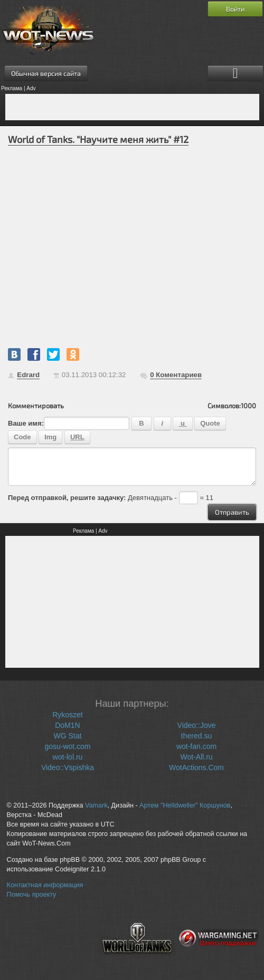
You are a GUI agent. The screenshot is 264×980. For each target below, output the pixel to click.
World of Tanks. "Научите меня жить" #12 (98, 139)
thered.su (196, 736)
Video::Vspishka (68, 767)
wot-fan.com (196, 746)
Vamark (96, 805)
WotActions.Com (196, 767)
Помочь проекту (32, 895)
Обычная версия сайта (46, 73)
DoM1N (67, 725)
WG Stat (68, 736)
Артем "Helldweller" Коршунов (185, 805)
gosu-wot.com (67, 746)
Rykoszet (68, 715)
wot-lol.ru (68, 757)
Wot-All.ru (196, 757)
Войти (235, 9)
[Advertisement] (132, 107)
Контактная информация (45, 885)
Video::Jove (197, 725)
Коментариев (176, 375)
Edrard (28, 375)
